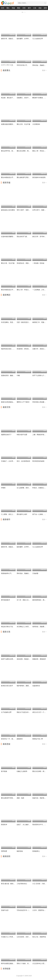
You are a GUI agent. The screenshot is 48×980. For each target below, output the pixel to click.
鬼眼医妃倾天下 (6, 435)
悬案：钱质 (20, 798)
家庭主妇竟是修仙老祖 (9, 402)
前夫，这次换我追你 (23, 461)
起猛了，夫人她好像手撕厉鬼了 (27, 825)
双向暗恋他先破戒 (38, 461)
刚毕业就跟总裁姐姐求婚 (9, 963)
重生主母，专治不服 (23, 124)
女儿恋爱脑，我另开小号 (25, 488)
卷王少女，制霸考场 (39, 937)
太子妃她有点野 (6, 712)
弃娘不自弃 (5, 910)
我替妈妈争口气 (6, 573)
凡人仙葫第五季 (38, 39)
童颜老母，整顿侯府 (39, 659)
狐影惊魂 (20, 851)
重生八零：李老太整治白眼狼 (26, 290)
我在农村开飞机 (22, 237)
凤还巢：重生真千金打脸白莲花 (11, 98)
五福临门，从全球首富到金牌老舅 (12, 461)
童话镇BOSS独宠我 (39, 177)
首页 (3, 8)
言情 (24, 8)
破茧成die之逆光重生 (8, 210)
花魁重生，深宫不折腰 (24, 98)
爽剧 (19, 8)
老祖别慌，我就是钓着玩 (25, 659)
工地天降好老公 (22, 884)
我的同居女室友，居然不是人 (11, 349)
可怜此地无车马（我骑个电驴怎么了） (29, 910)
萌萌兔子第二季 (38, 739)
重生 (8, 8)
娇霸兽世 (20, 739)
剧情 (45, 8)
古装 (35, 8)
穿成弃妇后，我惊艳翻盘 (25, 263)
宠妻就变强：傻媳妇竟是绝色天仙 (12, 375)
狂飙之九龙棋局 (22, 771)
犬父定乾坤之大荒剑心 (40, 963)
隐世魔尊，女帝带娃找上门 (26, 39)
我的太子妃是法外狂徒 (24, 712)
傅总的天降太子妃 (7, 627)
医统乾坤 (4, 825)
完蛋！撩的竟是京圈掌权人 (26, 322)
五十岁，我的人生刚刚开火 (26, 600)
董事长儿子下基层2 (23, 402)
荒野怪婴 (4, 851)
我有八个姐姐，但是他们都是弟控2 (28, 963)
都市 (29, 8)
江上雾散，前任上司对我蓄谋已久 (12, 514)
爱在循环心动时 (22, 514)
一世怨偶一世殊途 (38, 263)
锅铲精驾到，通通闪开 (24, 686)
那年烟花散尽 (6, 600)
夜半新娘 (4, 771)
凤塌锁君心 (36, 851)
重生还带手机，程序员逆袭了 (11, 151)
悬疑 (40, 8)
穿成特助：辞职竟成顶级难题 (26, 349)
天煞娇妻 (35, 573)
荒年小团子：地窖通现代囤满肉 (27, 210)
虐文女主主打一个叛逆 (40, 712)
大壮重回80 (36, 124)
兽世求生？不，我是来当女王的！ (12, 739)
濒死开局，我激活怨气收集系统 (11, 39)
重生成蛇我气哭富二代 (24, 177)
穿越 (13, 8)
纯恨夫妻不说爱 (22, 435)
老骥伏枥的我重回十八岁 (9, 124)
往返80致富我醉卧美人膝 (9, 237)
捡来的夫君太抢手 (7, 686)
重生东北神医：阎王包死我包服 (27, 151)
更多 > (44, 70)
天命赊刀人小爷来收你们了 (10, 937)
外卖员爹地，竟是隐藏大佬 (10, 322)
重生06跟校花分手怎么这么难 (11, 177)
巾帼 (18, 375)
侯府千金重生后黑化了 (9, 659)
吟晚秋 (3, 488)
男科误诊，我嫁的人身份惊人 (26, 573)
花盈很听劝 (36, 686)
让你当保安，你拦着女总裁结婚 (27, 937)
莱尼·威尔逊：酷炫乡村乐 (9, 884)
